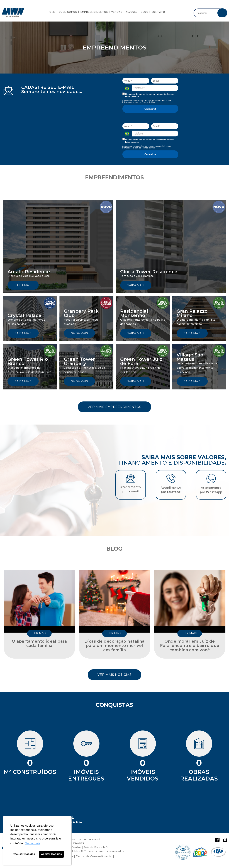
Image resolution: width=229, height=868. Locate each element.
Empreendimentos (94, 12)
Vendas (117, 12)
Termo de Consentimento (94, 857)
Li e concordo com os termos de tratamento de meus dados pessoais (148, 95)
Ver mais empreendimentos (114, 407)
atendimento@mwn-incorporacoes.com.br (72, 841)
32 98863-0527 (74, 845)
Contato (158, 12)
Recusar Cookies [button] (24, 854)
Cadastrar (150, 109)
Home (51, 12)
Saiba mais (23, 285)
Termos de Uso (148, 102)
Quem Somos (68, 12)
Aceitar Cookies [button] (52, 854)
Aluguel (131, 12)
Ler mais (39, 634)
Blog (144, 12)
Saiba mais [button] (33, 843)
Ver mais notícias (114, 676)
